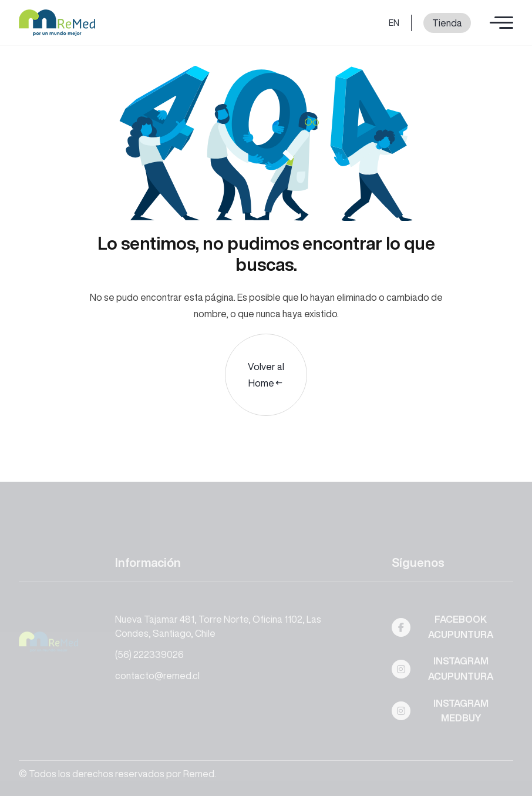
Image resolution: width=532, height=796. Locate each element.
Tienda (447, 23)
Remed (199, 774)
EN (394, 23)
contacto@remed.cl (157, 676)
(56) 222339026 (149, 654)
